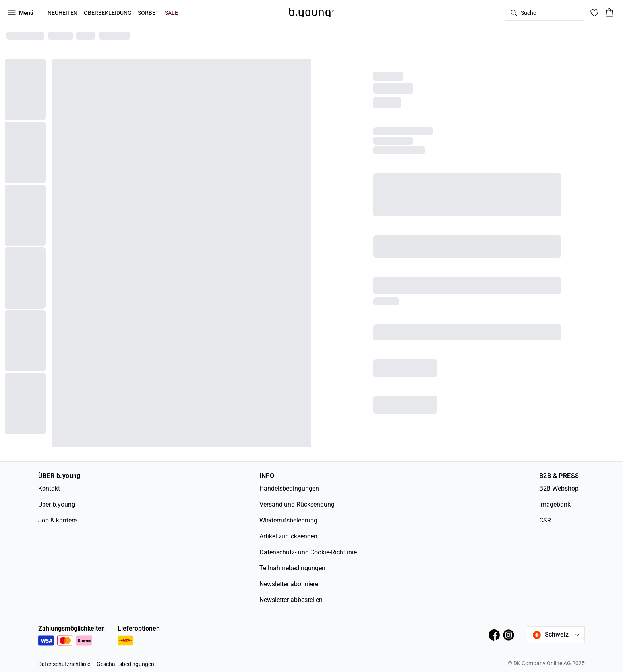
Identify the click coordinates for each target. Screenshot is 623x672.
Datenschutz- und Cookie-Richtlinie (308, 552)
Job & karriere (57, 520)
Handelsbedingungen (289, 488)
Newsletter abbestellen (291, 600)
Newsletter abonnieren (291, 584)
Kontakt (49, 488)
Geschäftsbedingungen (125, 664)
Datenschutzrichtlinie (64, 664)
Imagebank (555, 504)
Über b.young (57, 504)
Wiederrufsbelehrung (288, 520)
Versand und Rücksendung (297, 504)
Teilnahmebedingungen (292, 568)
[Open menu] (21, 13)
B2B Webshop (559, 488)
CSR (545, 520)
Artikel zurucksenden (288, 536)
